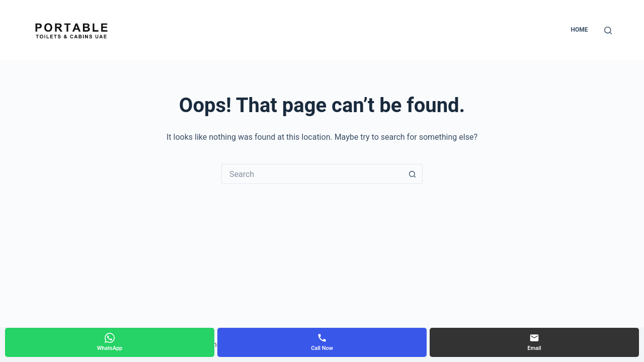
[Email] (534, 342)
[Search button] (413, 174)
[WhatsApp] (110, 342)
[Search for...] (312, 174)
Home (579, 30)
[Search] (608, 30)
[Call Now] (322, 342)
